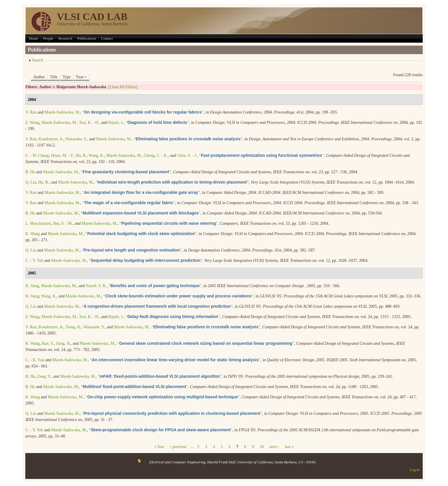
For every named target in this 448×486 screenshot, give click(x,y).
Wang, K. (96, 155)
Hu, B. (81, 155)
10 (262, 447)
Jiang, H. (63, 343)
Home (34, 38)
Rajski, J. (116, 123)
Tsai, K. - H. (89, 123)
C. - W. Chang (37, 155)
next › (274, 447)
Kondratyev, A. (51, 139)
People (48, 38)
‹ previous (178, 447)
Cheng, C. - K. (156, 155)
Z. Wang (32, 123)
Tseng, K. (74, 327)
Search (37, 60)
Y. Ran (31, 112)
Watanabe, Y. (76, 139)
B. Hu (30, 172)
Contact (107, 38)
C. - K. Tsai (35, 360)
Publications (86, 38)
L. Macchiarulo (38, 223)
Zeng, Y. (44, 376)
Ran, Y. (48, 343)
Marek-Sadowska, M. (62, 112)
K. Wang (33, 234)
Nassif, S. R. (96, 286)
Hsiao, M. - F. (62, 155)
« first (159, 447)
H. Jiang (32, 286)
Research (65, 38)
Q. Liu (31, 182)
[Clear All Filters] (123, 87)
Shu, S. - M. (63, 223)
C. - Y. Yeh (34, 261)
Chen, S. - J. (187, 155)
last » (289, 447)
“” (143, 112)
